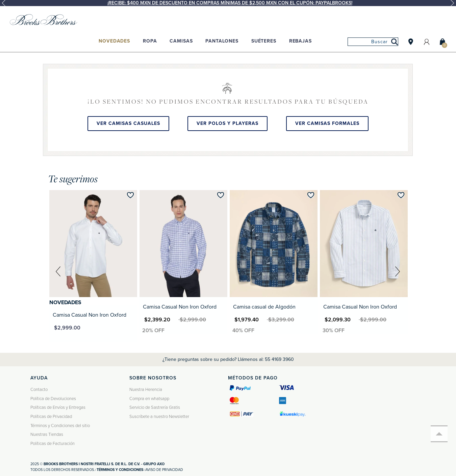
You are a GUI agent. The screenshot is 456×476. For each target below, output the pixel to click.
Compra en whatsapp (149, 399)
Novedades (114, 41)
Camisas (181, 41)
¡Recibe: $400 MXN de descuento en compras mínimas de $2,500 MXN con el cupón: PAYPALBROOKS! (230, 3)
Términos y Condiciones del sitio (60, 426)
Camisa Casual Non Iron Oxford (90, 315)
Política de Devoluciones (53, 399)
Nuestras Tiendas (47, 434)
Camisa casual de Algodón (264, 307)
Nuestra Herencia (146, 390)
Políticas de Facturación (53, 444)
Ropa (150, 41)
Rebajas (300, 41)
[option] (228, 3)
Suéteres (264, 41)
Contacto (39, 390)
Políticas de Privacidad (51, 417)
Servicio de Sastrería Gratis (155, 407)
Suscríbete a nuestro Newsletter (159, 417)
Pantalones (222, 41)
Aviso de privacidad (164, 470)
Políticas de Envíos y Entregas (58, 407)
